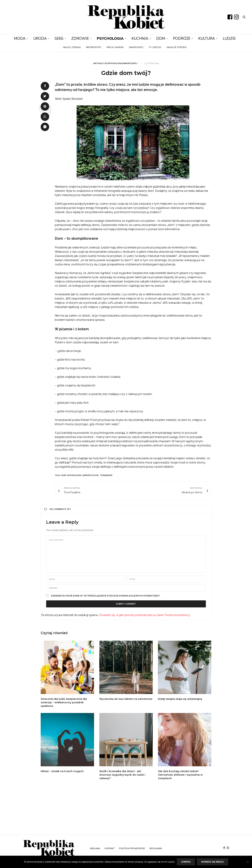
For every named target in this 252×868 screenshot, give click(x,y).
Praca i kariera (115, 47)
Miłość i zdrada (72, 47)
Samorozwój (136, 47)
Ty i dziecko (155, 47)
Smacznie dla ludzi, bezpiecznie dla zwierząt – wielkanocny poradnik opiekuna (64, 702)
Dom (161, 39)
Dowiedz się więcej (212, 862)
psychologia (74, 475)
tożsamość (106, 475)
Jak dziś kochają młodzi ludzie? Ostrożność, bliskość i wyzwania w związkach (180, 775)
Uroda (40, 39)
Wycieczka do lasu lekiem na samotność (126, 699)
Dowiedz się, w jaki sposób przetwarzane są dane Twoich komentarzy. (145, 615)
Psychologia (110, 39)
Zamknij (186, 862)
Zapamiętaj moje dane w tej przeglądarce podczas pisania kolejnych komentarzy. (106, 596)
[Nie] (248, 862)
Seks (59, 39)
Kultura (207, 39)
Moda (20, 39)
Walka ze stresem (176, 47)
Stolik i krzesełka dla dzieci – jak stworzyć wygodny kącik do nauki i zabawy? (122, 775)
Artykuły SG (100, 63)
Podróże (182, 39)
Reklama (95, 848)
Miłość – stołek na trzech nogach (62, 771)
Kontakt (110, 848)
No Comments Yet (58, 509)
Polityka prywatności (132, 848)
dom (64, 475)
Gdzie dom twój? (126, 73)
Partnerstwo (94, 47)
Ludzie (229, 39)
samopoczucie (90, 475)
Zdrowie (80, 39)
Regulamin (156, 848)
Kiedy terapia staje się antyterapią (180, 699)
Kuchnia (140, 39)
